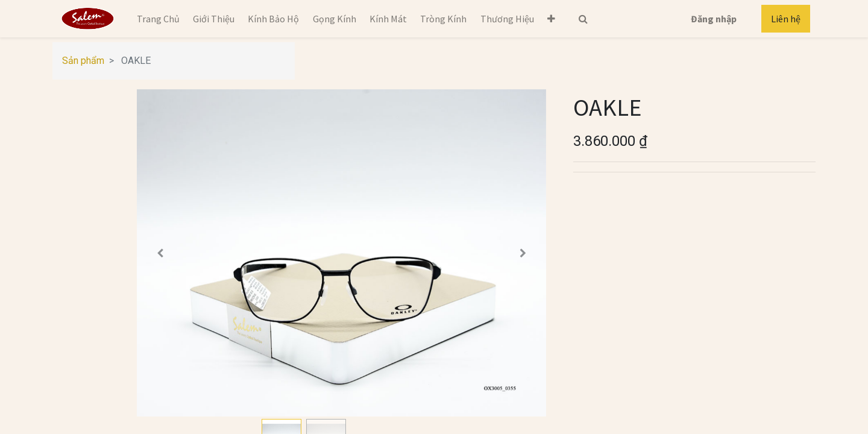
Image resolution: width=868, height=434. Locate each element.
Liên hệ (786, 19)
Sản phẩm (83, 61)
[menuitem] (158, 19)
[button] (551, 19)
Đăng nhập (714, 19)
